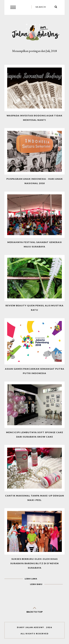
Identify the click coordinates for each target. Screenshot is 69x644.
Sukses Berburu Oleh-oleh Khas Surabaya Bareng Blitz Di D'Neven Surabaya (34, 563)
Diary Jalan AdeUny (30, 627)
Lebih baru (36, 584)
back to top (35, 609)
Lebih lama (31, 579)
